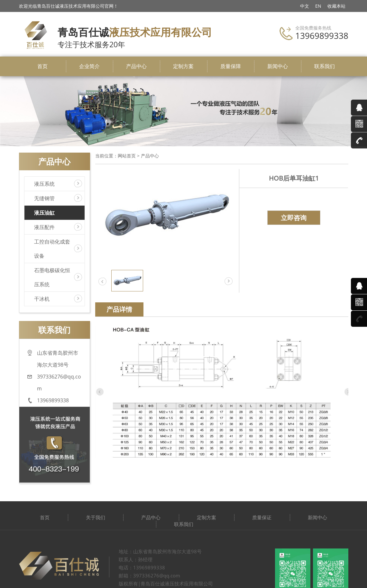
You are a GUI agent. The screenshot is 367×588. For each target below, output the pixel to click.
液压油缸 (44, 213)
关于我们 (96, 517)
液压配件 (44, 227)
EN (318, 6)
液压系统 (44, 184)
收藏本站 (336, 6)
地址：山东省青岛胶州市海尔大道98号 (160, 551)
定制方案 (183, 66)
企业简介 (89, 66)
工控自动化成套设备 (52, 249)
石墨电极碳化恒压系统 (52, 277)
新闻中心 (278, 66)
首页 (42, 66)
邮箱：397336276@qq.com (149, 575)
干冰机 (42, 299)
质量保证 (262, 517)
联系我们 (325, 66)
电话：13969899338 (142, 567)
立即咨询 (294, 218)
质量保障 (231, 66)
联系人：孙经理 (136, 559)
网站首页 (127, 156)
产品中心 (136, 66)
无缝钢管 (44, 198)
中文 (305, 6)
